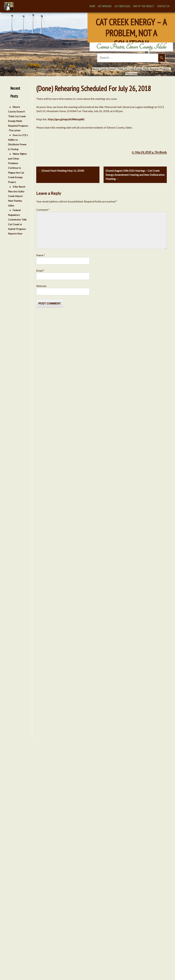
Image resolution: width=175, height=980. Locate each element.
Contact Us (163, 6)
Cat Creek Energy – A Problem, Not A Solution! (131, 27)
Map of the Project (144, 6)
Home (92, 6)
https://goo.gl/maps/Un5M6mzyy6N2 (66, 119)
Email (40, 271)
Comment (43, 210)
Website (41, 286)
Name (41, 255)
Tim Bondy (160, 152)
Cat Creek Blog (122, 6)
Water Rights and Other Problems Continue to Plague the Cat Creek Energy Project (16, 168)
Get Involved (105, 6)
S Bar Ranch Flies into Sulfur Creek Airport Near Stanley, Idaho (15, 196)
